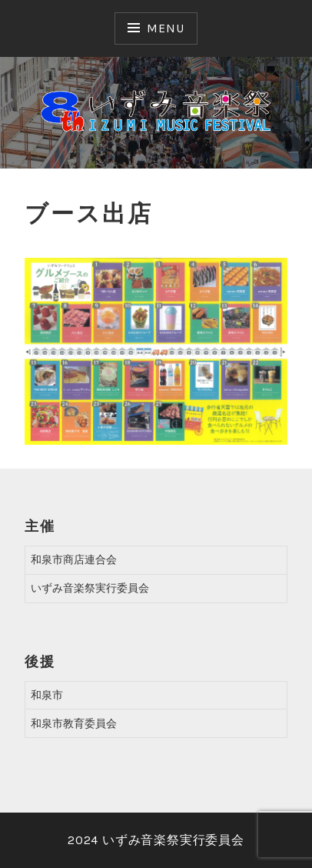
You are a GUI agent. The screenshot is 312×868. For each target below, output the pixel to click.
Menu (165, 28)
